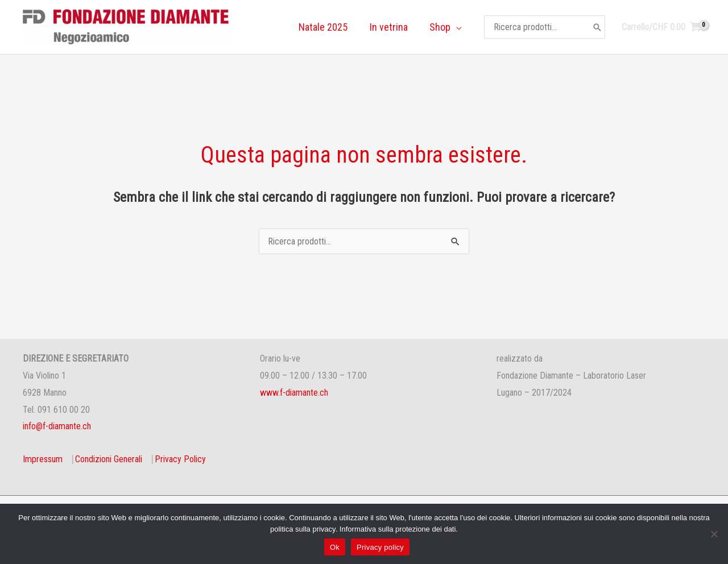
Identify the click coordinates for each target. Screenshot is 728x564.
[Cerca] (597, 27)
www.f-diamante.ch (294, 393)
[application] (457, 27)
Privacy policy (380, 547)
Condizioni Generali (109, 459)
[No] (714, 534)
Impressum (43, 459)
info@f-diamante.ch (57, 426)
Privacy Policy (180, 459)
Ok (335, 547)
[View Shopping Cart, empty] (661, 27)
